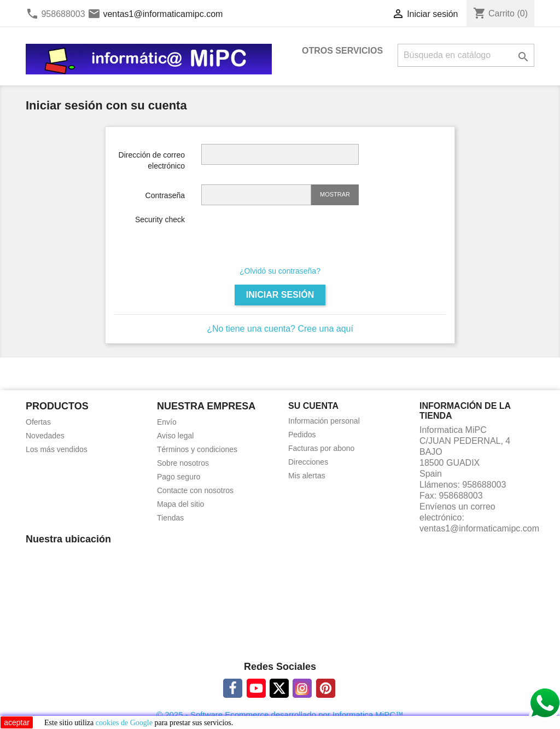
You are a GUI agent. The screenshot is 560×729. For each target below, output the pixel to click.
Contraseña (165, 195)
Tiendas (170, 518)
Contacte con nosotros (195, 490)
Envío (167, 422)
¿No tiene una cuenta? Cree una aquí (280, 329)
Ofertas (38, 422)
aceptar (17, 722)
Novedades (45, 436)
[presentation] (284, 235)
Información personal (324, 421)
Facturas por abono (321, 448)
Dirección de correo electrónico (152, 160)
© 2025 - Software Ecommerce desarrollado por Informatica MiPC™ (280, 714)
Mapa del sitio (180, 504)
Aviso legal (175, 436)
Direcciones (308, 462)
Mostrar (335, 194)
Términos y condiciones (197, 449)
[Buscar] (466, 55)
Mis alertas (307, 476)
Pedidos (302, 435)
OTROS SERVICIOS (342, 51)
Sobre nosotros (183, 463)
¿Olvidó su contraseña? (280, 271)
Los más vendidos (57, 449)
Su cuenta (313, 406)
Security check (160, 219)
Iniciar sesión (280, 295)
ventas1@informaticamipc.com (163, 14)
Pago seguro (179, 477)
